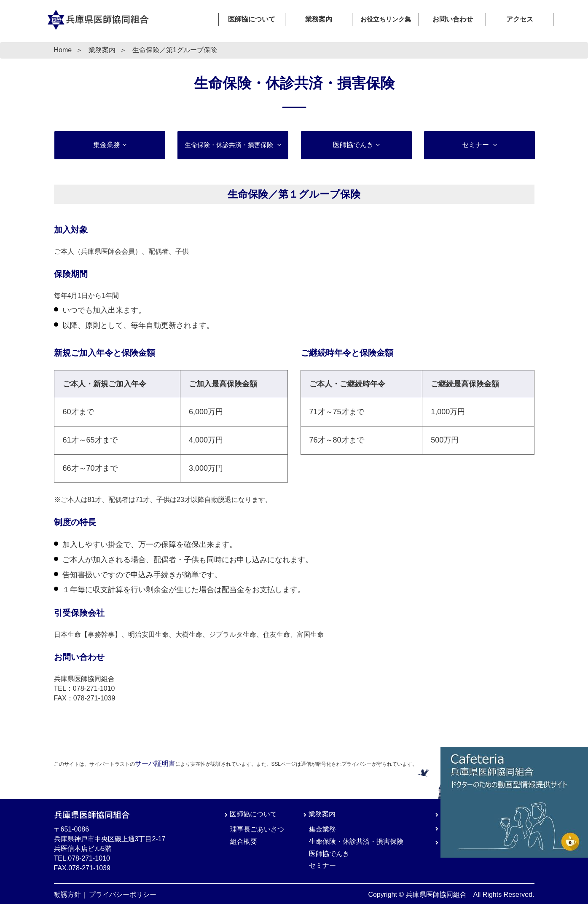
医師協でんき (353, 145)
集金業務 (106, 145)
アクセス (520, 19)
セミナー (476, 145)
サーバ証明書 (155, 763)
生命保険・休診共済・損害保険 (356, 841)
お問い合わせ (453, 19)
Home (63, 50)
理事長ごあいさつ (257, 829)
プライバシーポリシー (123, 895)
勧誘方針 (67, 895)
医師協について (252, 19)
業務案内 (319, 19)
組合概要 (244, 841)
